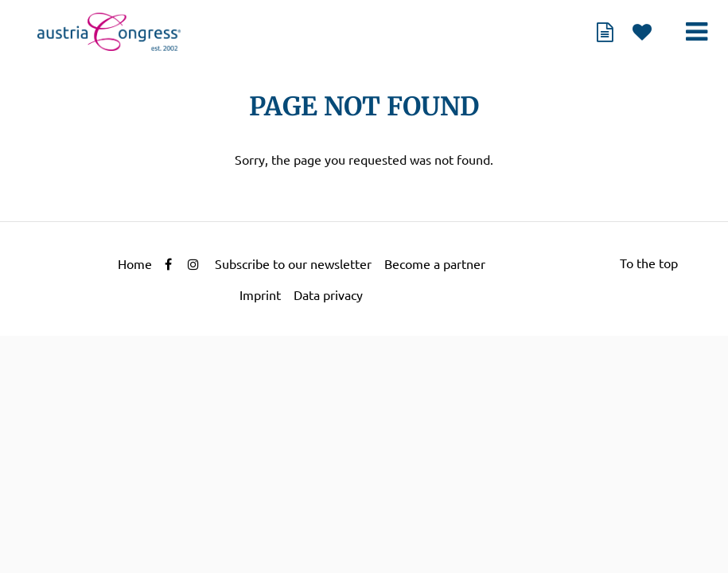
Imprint (260, 295)
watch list (642, 32)
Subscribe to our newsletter (293, 264)
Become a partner (435, 264)
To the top (649, 263)
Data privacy (328, 295)
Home (135, 264)
